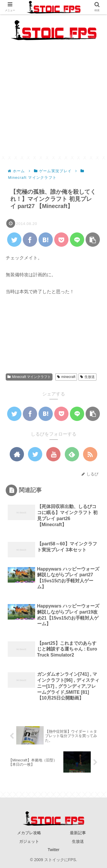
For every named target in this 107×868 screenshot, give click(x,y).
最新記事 (78, 833)
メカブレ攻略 (29, 833)
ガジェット (29, 841)
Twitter (53, 850)
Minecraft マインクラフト (29, 377)
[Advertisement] (53, 103)
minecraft (66, 377)
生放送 (87, 377)
